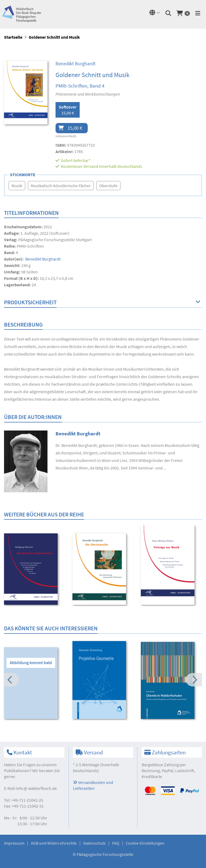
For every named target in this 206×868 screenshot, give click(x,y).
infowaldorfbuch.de (36, 788)
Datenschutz (94, 843)
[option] (35, 570)
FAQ (116, 843)
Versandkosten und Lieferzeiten (93, 785)
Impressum (14, 843)
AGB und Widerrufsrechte (54, 843)
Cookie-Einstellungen (145, 843)
